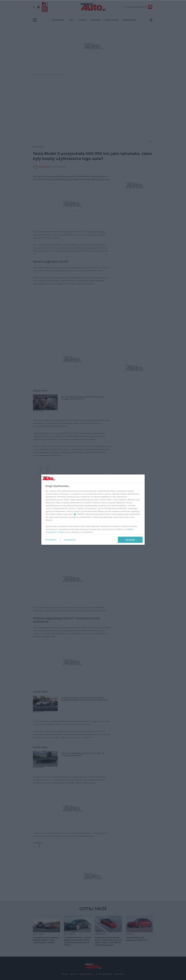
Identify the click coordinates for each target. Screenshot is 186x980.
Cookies (61, 532)
